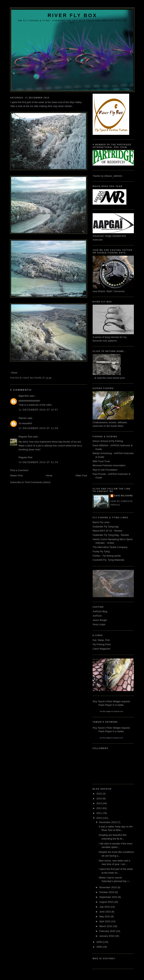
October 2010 (107, 892)
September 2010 (109, 897)
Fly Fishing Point (102, 644)
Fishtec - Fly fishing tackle (107, 556)
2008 (99, 947)
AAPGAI (97, 616)
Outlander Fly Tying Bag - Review (111, 535)
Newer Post (16, 476)
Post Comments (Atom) (38, 482)
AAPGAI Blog (100, 611)
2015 (99, 794)
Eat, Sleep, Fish (101, 640)
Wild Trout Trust (101, 461)
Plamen (23, 418)
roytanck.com (118, 711)
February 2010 (108, 931)
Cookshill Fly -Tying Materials (108, 560)
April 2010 (105, 921)
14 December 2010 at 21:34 (38, 462)
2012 (99, 808)
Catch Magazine (101, 649)
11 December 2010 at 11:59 (38, 428)
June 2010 (105, 912)
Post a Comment (19, 470)
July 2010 (105, 907)
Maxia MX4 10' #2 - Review (107, 531)
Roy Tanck (98, 701)
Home (49, 476)
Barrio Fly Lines (101, 522)
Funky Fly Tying (101, 551)
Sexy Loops (99, 624)
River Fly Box (72, 15)
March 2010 (106, 926)
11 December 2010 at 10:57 (38, 410)
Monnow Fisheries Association (109, 465)
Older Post (81, 476)
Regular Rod (25, 437)
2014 (99, 798)
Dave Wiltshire (123, 496)
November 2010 (108, 887)
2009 (99, 942)
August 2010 (107, 902)
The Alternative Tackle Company (110, 547)
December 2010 (108, 822)
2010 (99, 818)
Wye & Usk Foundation (105, 470)
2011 (99, 813)
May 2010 (105, 917)
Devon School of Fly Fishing (108, 441)
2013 (99, 803)
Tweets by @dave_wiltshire (107, 176)
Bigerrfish (24, 396)
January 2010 (107, 936)
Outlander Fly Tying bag (106, 527)
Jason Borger (100, 620)
